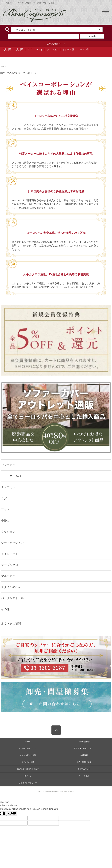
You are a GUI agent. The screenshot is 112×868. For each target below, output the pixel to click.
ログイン (28, 776)
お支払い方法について (28, 748)
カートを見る (84, 776)
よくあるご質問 (11, 624)
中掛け (5, 521)
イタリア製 (68, 49)
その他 (5, 609)
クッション (53, 49)
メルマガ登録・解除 (28, 755)
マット (39, 49)
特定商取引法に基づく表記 (28, 769)
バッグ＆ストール (12, 598)
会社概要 (84, 755)
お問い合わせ (84, 741)
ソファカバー (10, 465)
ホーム (3, 66)
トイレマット (10, 554)
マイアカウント (84, 769)
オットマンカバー (12, 476)
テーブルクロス (11, 565)
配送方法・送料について (84, 748)
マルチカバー (10, 576)
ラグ (30, 49)
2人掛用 (7, 49)
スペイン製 (84, 49)
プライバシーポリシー (28, 783)
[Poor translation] (12, 813)
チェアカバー (10, 487)
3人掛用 (19, 49)
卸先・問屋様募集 (84, 762)
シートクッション (12, 543)
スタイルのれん (11, 587)
